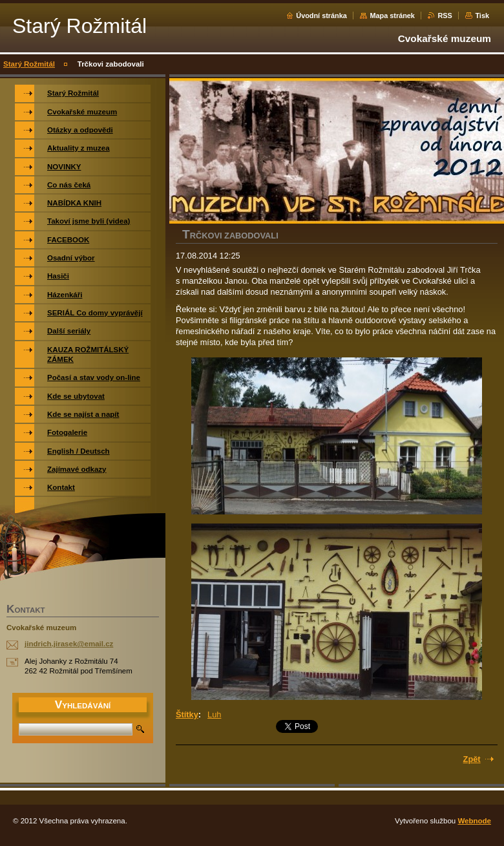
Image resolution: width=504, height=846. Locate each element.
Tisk (482, 16)
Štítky (187, 714)
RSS (445, 16)
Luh (214, 714)
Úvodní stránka (321, 16)
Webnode (474, 821)
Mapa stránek (392, 16)
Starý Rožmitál (29, 64)
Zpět (472, 759)
